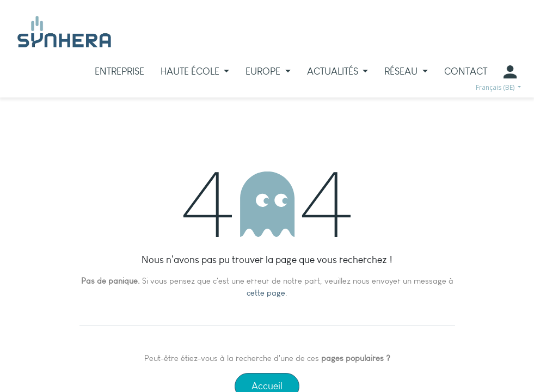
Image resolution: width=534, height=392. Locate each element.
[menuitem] (119, 72)
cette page (266, 293)
